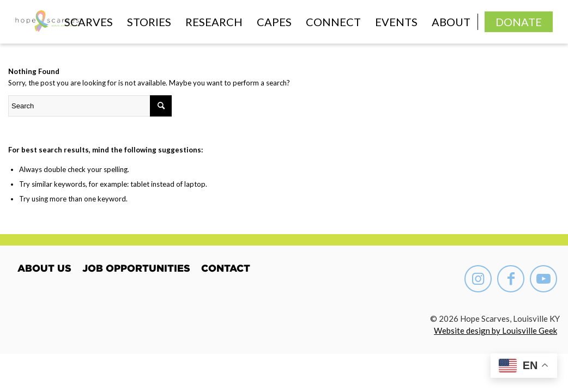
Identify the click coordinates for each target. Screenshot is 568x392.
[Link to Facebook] (511, 279)
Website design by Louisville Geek (496, 330)
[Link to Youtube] (543, 279)
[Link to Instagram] (478, 279)
